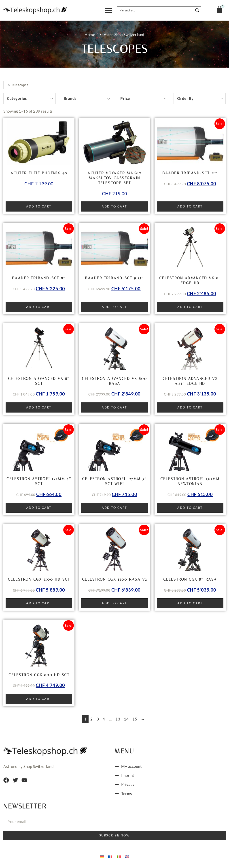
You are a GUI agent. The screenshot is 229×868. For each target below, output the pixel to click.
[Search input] (155, 10)
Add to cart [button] (39, 206)
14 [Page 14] (126, 719)
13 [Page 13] (118, 719)
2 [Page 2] (92, 719)
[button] (109, 10)
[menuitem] (102, 856)
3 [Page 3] (98, 719)
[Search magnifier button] (197, 10)
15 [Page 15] (135, 719)
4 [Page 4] (104, 719)
